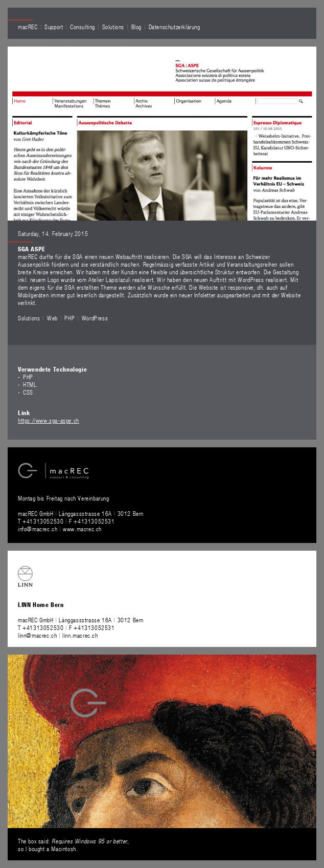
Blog (136, 27)
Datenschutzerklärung (175, 27)
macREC (28, 27)
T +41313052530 (42, 521)
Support (54, 27)
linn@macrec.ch (37, 635)
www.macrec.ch (82, 529)
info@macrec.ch (38, 529)
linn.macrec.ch (80, 635)
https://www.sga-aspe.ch (49, 420)
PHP (70, 318)
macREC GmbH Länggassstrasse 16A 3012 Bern (81, 513)
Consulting (83, 27)
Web (52, 318)
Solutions (113, 27)
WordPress (95, 318)
